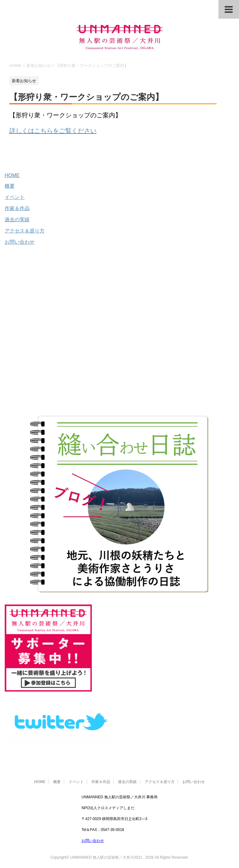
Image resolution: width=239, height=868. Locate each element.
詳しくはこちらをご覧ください (53, 131)
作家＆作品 (17, 208)
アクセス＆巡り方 (25, 231)
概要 (10, 186)
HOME (12, 175)
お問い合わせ (20, 242)
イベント (15, 197)
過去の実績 (17, 220)
